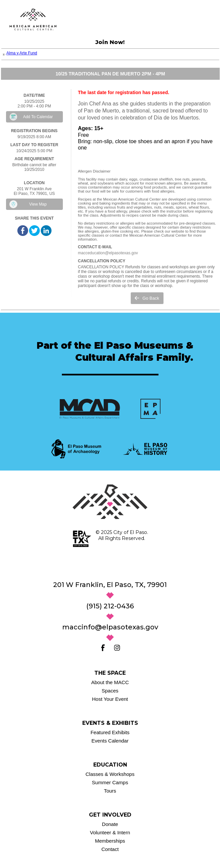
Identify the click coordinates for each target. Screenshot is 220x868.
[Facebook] (103, 648)
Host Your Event (110, 699)
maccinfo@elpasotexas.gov (110, 627)
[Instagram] (117, 648)
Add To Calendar (38, 117)
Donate (110, 824)
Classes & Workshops (110, 774)
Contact (110, 849)
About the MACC (110, 682)
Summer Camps (110, 782)
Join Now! (110, 42)
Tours (110, 791)
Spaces (110, 691)
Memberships (110, 841)
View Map (38, 204)
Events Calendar (110, 741)
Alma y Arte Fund (22, 53)
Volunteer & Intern (110, 832)
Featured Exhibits (110, 732)
